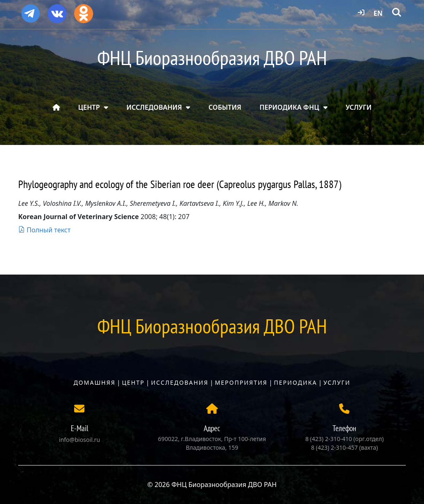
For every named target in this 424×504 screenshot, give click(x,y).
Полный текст (44, 230)
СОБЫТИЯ (225, 107)
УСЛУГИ (359, 107)
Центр (133, 382)
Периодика (296, 382)
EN (378, 13)
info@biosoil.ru (79, 440)
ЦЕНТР (89, 107)
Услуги (337, 382)
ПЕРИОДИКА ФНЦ (289, 107)
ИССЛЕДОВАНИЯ (154, 107)
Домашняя (95, 382)
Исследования (180, 382)
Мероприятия (241, 382)
